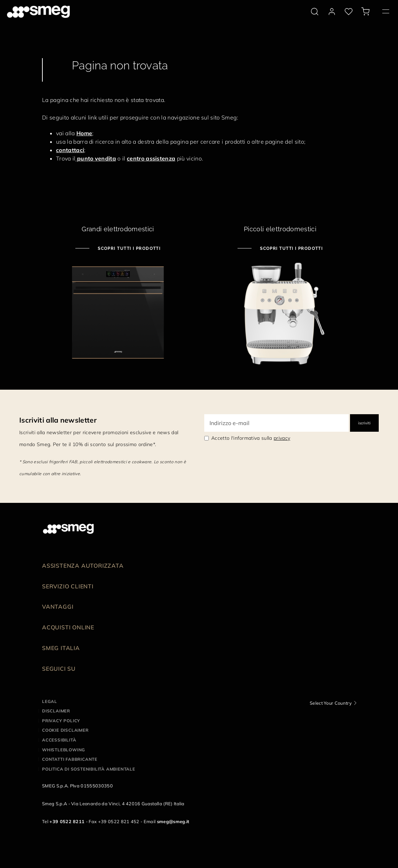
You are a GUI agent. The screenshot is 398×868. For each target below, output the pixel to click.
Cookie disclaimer (65, 730)
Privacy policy (61, 721)
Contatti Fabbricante (70, 759)
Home (84, 133)
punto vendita (96, 158)
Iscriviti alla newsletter (58, 420)
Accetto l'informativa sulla (251, 438)
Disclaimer (56, 711)
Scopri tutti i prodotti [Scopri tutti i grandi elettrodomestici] (129, 248)
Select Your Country (331, 703)
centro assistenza (151, 158)
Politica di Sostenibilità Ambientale (89, 769)
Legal (50, 701)
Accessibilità (59, 740)
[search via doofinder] (315, 12)
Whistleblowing (64, 750)
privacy (282, 438)
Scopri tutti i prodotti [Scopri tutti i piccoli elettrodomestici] (291, 248)
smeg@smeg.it (173, 821)
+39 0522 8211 (67, 821)
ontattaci (71, 150)
